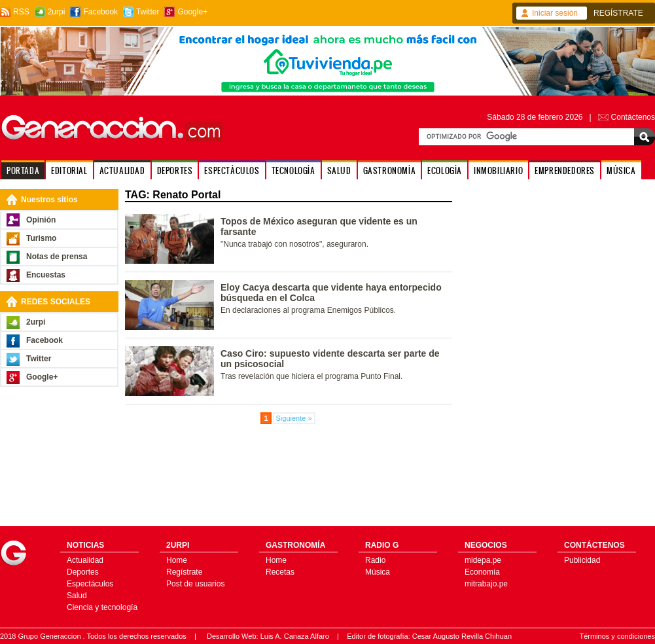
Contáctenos (633, 117)
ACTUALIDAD (122, 170)
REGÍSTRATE (618, 13)
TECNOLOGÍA (293, 170)
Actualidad (85, 560)
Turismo (41, 238)
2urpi (57, 12)
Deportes (83, 572)
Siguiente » (294, 418)
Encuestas (46, 275)
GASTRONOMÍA (390, 170)
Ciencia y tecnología (102, 607)
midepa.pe (483, 560)
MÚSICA (621, 170)
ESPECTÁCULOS (232, 170)
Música (378, 572)
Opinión (41, 220)
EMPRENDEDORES (565, 170)
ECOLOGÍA (445, 170)
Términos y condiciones (617, 636)
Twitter (148, 12)
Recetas (280, 572)
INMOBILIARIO (498, 170)
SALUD (339, 170)
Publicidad (582, 560)
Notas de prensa (57, 257)
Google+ (192, 12)
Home (177, 560)
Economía (482, 572)
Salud (77, 596)
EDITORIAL (69, 170)
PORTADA (23, 170)
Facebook (100, 12)
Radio (375, 560)
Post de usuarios (195, 584)
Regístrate (184, 572)
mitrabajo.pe (486, 584)
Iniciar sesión (555, 13)
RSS (21, 12)
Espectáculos (90, 584)
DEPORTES (175, 170)
